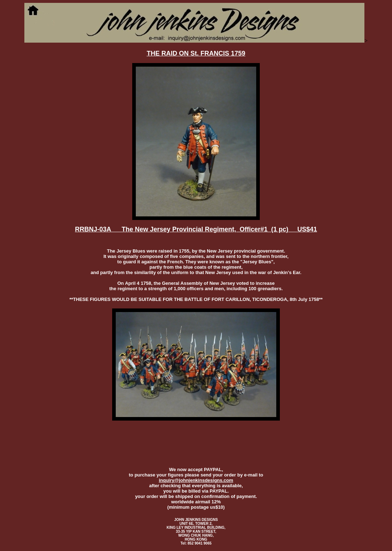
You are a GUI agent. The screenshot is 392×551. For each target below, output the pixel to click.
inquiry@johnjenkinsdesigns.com (196, 480)
